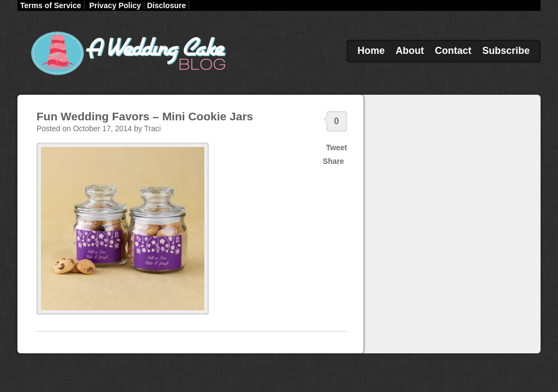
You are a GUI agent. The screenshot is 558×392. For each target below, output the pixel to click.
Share (333, 161)
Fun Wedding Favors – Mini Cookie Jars (145, 116)
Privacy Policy (115, 5)
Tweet (336, 148)
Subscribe (506, 51)
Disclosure (167, 5)
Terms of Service (51, 5)
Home (371, 51)
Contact (453, 51)
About (410, 51)
